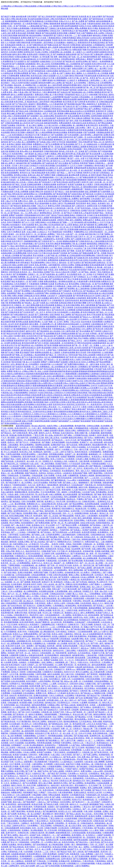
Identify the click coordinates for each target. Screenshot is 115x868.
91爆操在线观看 (20, 130)
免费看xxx (27, 594)
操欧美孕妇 (36, 639)
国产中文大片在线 (39, 38)
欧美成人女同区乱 (55, 473)
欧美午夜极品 (97, 180)
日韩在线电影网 (93, 622)
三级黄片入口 (80, 52)
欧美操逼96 (54, 608)
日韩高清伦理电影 (70, 466)
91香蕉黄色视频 (31, 24)
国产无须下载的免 (15, 513)
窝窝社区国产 (13, 447)
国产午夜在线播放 (68, 298)
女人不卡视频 (92, 277)
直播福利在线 (64, 260)
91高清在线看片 (44, 97)
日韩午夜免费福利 (50, 854)
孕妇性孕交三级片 (37, 615)
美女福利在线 (92, 50)
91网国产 (43, 792)
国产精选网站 (70, 289)
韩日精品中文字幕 (32, 135)
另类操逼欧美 (15, 38)
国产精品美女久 (35, 92)
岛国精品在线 (92, 144)
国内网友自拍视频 (27, 674)
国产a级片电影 (45, 634)
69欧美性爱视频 (106, 537)
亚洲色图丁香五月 (24, 774)
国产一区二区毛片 (76, 468)
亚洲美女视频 (26, 38)
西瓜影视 (27, 584)
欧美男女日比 (77, 291)
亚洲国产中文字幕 (96, 700)
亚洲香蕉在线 (16, 343)
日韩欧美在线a (74, 528)
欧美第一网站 (12, 92)
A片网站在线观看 (32, 679)
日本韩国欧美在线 (77, 795)
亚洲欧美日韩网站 (44, 606)
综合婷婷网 (76, 549)
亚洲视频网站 (27, 267)
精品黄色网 (106, 759)
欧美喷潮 (35, 497)
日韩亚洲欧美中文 (21, 615)
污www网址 (71, 480)
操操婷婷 (65, 795)
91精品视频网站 (22, 528)
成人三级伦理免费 (55, 85)
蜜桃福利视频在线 (19, 431)
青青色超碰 (66, 490)
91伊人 (51, 691)
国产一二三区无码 (92, 478)
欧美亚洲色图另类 (75, 837)
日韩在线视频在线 (11, 558)
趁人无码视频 (103, 73)
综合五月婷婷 (108, 113)
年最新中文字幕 (98, 653)
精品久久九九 (98, 603)
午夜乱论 (27, 769)
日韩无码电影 (101, 667)
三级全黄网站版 (93, 658)
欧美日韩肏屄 (20, 331)
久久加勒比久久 (56, 757)
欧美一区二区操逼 (77, 151)
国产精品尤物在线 (17, 847)
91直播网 (84, 703)
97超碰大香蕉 (29, 487)
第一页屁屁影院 (90, 837)
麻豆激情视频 (82, 454)
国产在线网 (97, 807)
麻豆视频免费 (40, 750)
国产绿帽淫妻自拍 (36, 45)
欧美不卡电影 (26, 525)
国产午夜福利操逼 (78, 554)
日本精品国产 (81, 622)
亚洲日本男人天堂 (91, 468)
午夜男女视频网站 (49, 317)
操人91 (16, 478)
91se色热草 (84, 804)
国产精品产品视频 (67, 698)
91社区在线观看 (27, 750)
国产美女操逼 (49, 189)
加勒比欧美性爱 (65, 47)
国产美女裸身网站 (51, 648)
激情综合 (23, 478)
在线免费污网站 (78, 639)
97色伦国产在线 (100, 369)
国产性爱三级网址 (91, 755)
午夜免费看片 (68, 232)
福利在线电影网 (24, 804)
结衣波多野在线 (18, 31)
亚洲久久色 (66, 679)
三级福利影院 (99, 818)
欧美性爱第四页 (59, 121)
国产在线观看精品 (25, 334)
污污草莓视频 (52, 861)
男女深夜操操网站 (38, 263)
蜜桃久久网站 (74, 575)
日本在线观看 (100, 686)
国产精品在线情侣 (27, 558)
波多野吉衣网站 (82, 61)
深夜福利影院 (6, 350)
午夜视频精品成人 (59, 329)
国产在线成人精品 (44, 142)
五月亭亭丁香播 (15, 99)
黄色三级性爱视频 (88, 305)
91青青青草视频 (94, 281)
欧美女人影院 (60, 603)
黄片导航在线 (42, 818)
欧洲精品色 (38, 452)
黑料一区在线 (6, 97)
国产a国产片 (51, 542)
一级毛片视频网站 (90, 341)
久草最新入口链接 (44, 227)
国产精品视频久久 (18, 227)
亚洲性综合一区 (103, 263)
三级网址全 (77, 556)
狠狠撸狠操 (75, 790)
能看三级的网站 (46, 738)
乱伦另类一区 (42, 457)
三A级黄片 (22, 530)
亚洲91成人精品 (34, 175)
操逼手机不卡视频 (73, 764)
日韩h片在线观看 (49, 76)
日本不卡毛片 (18, 237)
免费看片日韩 (95, 338)
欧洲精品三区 (60, 305)
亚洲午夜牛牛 (11, 833)
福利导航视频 (23, 660)
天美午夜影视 (107, 679)
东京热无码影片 (56, 821)
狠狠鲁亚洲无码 (101, 92)
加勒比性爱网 (77, 69)
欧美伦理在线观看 (47, 305)
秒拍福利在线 (105, 258)
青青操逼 (56, 433)
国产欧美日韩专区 (102, 752)
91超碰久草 (73, 461)
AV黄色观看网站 (19, 279)
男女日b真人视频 (41, 128)
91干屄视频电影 (10, 632)
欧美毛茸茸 (35, 823)
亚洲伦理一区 (50, 837)
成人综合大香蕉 (75, 826)
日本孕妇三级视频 (99, 691)
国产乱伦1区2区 (107, 842)
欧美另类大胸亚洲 (53, 244)
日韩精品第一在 (89, 544)
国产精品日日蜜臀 (70, 525)
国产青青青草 (93, 674)
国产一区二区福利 (90, 809)
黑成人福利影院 (50, 199)
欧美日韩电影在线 (100, 733)
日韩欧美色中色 (7, 305)
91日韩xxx (19, 762)
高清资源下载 (9, 362)
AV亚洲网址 (69, 695)
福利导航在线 (74, 350)
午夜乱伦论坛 (83, 662)
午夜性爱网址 (66, 743)
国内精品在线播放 (60, 132)
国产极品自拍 (102, 87)
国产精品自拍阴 (55, 513)
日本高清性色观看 (96, 90)
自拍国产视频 (7, 802)
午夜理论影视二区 (8, 561)
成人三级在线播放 (31, 208)
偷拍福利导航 (22, 163)
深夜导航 (40, 501)
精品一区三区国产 (105, 260)
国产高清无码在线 (87, 156)
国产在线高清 (18, 367)
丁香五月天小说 (7, 788)
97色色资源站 (88, 828)
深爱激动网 (6, 854)
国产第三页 (48, 778)
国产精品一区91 (98, 757)
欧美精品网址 (71, 606)
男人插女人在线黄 (42, 371)
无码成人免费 (19, 348)
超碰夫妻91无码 (108, 24)
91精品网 (79, 667)
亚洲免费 (29, 861)
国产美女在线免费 (93, 154)
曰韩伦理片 (33, 755)
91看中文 (105, 632)
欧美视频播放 (7, 480)
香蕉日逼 (78, 634)
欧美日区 (84, 774)
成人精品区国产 (87, 170)
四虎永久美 (107, 497)
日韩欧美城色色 (87, 823)
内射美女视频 (72, 40)
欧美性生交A (24, 624)
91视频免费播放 (30, 736)
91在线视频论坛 (95, 218)
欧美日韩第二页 (20, 102)
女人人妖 (8, 807)
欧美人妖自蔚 (29, 315)
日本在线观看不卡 (62, 166)
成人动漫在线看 (7, 102)
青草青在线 (10, 528)
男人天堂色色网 (51, 830)
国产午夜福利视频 (105, 151)
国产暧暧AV (22, 790)
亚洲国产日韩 (64, 854)
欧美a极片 (94, 513)
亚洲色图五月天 (104, 104)
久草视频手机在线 (81, 435)
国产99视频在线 (44, 109)
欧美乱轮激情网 (76, 87)
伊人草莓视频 (30, 440)
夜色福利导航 (80, 426)
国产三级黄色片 (49, 156)
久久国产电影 (49, 255)
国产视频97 (47, 442)
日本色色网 (69, 658)
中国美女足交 (107, 109)
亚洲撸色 (26, 830)
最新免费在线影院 (23, 426)
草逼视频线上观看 (95, 636)
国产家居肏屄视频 (60, 194)
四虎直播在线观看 (55, 466)
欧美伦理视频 (29, 307)
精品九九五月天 (82, 95)
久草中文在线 (23, 166)
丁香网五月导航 (96, 648)
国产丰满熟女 (86, 707)
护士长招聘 (51, 525)
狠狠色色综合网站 (81, 830)
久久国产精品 (75, 745)
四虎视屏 (102, 520)
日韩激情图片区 (58, 300)
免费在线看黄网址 (31, 634)
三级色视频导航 (54, 265)
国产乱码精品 (73, 253)
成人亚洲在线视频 (50, 196)
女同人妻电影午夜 (18, 364)
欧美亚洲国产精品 (8, 281)
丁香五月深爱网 (43, 106)
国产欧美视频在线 (36, 21)
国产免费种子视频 (48, 175)
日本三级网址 (88, 69)
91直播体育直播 (72, 130)
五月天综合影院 (93, 447)
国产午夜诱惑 (96, 331)
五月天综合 (33, 610)
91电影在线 (79, 537)
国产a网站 (68, 435)
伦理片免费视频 (36, 447)
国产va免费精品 (95, 109)
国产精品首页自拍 (25, 490)
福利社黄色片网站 (19, 54)
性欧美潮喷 (77, 544)
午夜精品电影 (52, 561)
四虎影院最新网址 (50, 428)
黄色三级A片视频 (99, 270)
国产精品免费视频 (103, 362)
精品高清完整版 (95, 307)
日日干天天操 (105, 222)
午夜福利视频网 (73, 788)
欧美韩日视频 (62, 33)
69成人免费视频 (55, 494)
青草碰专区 (56, 509)
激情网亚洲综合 (46, 213)
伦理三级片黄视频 (56, 113)
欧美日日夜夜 (7, 750)
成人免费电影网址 (31, 591)
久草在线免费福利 (50, 641)
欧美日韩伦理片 (92, 125)
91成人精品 (56, 755)
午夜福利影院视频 (37, 28)
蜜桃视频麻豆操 (35, 149)
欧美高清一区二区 (31, 319)
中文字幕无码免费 (70, 589)
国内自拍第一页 (51, 511)
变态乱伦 (49, 759)
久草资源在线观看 (23, 575)
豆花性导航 (75, 511)
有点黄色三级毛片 (57, 203)
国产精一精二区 (89, 87)
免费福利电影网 (80, 168)
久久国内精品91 (67, 762)
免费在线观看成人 (51, 281)
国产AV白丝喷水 (14, 691)
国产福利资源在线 (96, 19)
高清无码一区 (106, 852)
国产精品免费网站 (77, 504)
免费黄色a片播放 (45, 237)
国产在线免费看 (49, 748)
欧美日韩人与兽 (26, 452)
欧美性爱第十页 (92, 102)
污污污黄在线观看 (88, 511)
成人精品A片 (29, 601)
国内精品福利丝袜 (103, 475)
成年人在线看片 (51, 267)
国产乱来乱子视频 (12, 352)
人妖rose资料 (98, 771)
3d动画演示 (67, 473)
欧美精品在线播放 (14, 267)
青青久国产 (57, 589)
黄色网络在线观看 (66, 281)
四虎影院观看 (79, 598)
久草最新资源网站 (55, 766)
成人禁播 (99, 563)
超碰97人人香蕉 (50, 73)
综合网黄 (5, 724)
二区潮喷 (105, 528)
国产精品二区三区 (97, 142)
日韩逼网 (75, 710)
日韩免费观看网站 (45, 194)
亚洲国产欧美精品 (87, 769)
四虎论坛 (11, 442)
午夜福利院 (6, 688)
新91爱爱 (11, 438)
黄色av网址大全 (26, 151)
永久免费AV (85, 572)
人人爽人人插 (106, 80)
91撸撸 (4, 842)
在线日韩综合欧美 (84, 357)
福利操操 (57, 568)
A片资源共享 (34, 544)
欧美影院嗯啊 (23, 21)
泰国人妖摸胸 (18, 265)
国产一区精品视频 (82, 731)
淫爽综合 (69, 584)
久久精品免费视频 (45, 132)
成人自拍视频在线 (58, 367)
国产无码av (89, 438)
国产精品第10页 (69, 61)
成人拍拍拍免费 (97, 442)
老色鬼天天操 (16, 147)
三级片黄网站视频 (32, 305)
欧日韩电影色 (40, 187)
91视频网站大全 (39, 643)
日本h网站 (68, 726)
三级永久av (42, 802)
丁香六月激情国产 (14, 199)
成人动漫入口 (107, 303)
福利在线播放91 (29, 636)
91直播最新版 (108, 466)
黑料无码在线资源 (84, 343)
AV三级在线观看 (99, 237)
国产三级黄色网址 (42, 315)
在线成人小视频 (9, 317)
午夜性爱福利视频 (21, 161)
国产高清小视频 (36, 528)
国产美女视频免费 (31, 237)
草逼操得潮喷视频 (19, 468)
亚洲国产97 (84, 442)
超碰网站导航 (31, 85)
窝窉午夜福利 (96, 175)
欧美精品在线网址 (67, 28)
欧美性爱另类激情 (89, 532)
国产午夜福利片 (65, 291)
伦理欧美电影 (75, 45)
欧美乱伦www (94, 719)
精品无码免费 (38, 199)
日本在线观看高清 (52, 615)
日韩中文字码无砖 (58, 142)
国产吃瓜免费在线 (51, 291)
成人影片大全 (27, 147)
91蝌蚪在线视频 (70, 113)
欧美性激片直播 (35, 613)
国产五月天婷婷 (78, 748)
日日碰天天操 (92, 215)
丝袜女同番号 (97, 17)
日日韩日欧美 (64, 828)
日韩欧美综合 (75, 210)
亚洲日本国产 (19, 729)
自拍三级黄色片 (89, 826)
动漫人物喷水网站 (99, 549)
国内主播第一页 (35, 324)
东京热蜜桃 (105, 426)
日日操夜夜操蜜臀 (85, 632)
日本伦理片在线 (50, 617)
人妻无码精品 (48, 43)
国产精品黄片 (68, 83)
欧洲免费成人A (93, 222)
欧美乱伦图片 (108, 457)
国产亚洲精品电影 (8, 149)
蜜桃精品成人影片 (96, 487)
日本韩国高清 (55, 471)
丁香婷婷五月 (94, 31)
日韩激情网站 (54, 52)
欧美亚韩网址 (85, 116)
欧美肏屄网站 (18, 154)
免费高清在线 (62, 324)
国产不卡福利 (106, 431)
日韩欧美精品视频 (34, 672)
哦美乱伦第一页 (57, 707)
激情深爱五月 (65, 485)
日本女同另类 (22, 610)
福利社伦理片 (31, 331)
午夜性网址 (77, 601)
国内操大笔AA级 (8, 50)
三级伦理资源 (44, 102)
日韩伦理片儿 (7, 636)
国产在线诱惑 (53, 137)
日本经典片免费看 (16, 52)
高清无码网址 (53, 667)
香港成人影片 (25, 66)
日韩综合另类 (55, 69)
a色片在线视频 (39, 267)
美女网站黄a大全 (61, 284)
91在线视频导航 (78, 679)
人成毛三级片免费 (8, 33)
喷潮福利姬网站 (10, 617)
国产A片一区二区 (49, 210)
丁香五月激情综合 (103, 272)
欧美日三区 (48, 563)
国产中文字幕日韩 (29, 357)
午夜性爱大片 (62, 624)
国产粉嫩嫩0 (61, 837)
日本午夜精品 (61, 632)
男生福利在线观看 (44, 40)
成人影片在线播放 (42, 298)
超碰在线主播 (84, 229)
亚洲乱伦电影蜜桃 (25, 572)
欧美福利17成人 (104, 203)
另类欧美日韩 (23, 833)
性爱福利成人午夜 (15, 852)
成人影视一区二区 (36, 118)
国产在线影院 (86, 64)
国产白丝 (79, 698)
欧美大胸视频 (41, 296)
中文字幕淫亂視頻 (24, 721)
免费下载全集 (41, 691)
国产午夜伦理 (57, 90)
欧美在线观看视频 (36, 556)
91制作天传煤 (72, 610)
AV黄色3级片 (15, 726)
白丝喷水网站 (25, 535)
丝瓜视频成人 (29, 355)
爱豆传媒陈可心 (81, 785)
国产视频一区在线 (74, 251)
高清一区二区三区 (38, 537)
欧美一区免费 (109, 201)
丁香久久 (73, 662)
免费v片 (50, 603)
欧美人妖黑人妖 (71, 348)
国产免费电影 (90, 21)
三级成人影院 (71, 286)
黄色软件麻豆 (100, 166)
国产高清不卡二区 (19, 369)
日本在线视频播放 (8, 641)
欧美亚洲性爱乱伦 (34, 854)
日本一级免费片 (28, 646)
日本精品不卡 (35, 166)
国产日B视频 (86, 790)
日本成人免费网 (30, 752)
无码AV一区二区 (98, 750)
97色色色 (75, 703)
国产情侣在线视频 (81, 201)
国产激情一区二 (58, 237)
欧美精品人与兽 (61, 461)
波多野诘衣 (72, 653)
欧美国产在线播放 (44, 752)
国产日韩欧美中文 (100, 210)
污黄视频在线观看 (103, 132)
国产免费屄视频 (71, 364)
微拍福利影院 (38, 151)
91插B (82, 596)
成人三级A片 (97, 587)
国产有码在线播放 (47, 665)
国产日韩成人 (25, 520)
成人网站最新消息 (48, 632)
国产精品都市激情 (29, 106)
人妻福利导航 (97, 135)
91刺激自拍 (24, 464)
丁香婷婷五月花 (93, 83)
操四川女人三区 (59, 161)
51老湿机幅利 (93, 516)
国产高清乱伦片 (30, 606)
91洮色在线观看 (35, 289)
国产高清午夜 (71, 357)
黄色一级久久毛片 (83, 471)
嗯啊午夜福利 (48, 80)
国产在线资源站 (49, 274)
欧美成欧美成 (108, 279)
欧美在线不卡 (94, 660)
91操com (45, 639)
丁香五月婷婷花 (59, 752)
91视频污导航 (91, 684)
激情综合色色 (59, 651)
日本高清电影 (39, 703)
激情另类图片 (60, 814)
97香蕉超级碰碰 (30, 215)
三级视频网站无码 (48, 624)
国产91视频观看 (18, 64)
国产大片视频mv (82, 106)
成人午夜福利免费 (80, 281)
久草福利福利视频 (88, 863)
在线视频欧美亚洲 (53, 334)
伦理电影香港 (46, 329)
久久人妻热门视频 (97, 830)
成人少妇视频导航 (73, 64)
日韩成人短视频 (60, 546)
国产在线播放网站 (35, 163)
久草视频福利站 (99, 45)
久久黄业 (7, 826)
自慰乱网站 (69, 736)
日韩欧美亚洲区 (83, 535)
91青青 (71, 636)
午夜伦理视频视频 (80, 608)
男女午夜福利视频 (42, 203)
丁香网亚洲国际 (14, 565)
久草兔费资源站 (75, 492)
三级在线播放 (13, 445)
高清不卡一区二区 (33, 234)
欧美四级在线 (6, 59)
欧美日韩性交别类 (99, 64)
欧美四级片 (35, 624)
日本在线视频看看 (57, 338)
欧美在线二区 (74, 823)
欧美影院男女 (51, 745)
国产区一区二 (23, 759)
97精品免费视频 (56, 102)
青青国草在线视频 (75, 132)
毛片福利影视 (109, 99)
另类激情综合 (22, 156)
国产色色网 (86, 549)
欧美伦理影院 (9, 57)
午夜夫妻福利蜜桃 (65, 792)
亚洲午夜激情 (9, 234)
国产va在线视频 (88, 196)
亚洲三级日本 (102, 837)
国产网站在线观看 (67, 516)
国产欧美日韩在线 (61, 182)
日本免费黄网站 (106, 83)
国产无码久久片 (24, 326)
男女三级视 (21, 546)
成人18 (85, 634)
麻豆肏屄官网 (67, 154)
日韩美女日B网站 (67, 265)
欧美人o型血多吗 (85, 213)
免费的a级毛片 (88, 220)
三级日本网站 (80, 128)
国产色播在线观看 (92, 852)
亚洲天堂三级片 (88, 182)
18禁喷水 (19, 440)
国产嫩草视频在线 (59, 480)
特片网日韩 (14, 520)
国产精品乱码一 (58, 440)
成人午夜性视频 (52, 303)
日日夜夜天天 (99, 194)
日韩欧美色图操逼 (69, 38)
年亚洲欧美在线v (69, 759)
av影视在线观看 (46, 341)
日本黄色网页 (11, 530)
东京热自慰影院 (54, 225)
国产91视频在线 (101, 196)
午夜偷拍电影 (24, 842)
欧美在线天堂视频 (60, 847)
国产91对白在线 (37, 123)
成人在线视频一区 (67, 52)
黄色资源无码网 (28, 343)
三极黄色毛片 (32, 468)
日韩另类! (22, 629)
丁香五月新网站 (46, 826)
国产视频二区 (18, 355)
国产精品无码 (23, 177)
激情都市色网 (58, 26)
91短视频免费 (17, 648)
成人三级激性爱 (19, 509)
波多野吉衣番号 (75, 182)
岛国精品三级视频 (79, 147)
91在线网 (64, 438)
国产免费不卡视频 (36, 281)
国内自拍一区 (64, 263)
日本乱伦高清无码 (27, 494)
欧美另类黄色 (42, 260)
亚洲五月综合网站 (90, 260)
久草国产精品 (51, 350)
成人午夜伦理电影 (57, 95)
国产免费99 (102, 539)
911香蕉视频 (16, 449)
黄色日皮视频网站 (27, 445)
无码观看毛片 (7, 707)
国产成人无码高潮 (45, 17)
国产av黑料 (44, 608)
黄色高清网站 (74, 284)
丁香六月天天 (40, 350)
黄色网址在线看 (22, 322)
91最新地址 (69, 634)
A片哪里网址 (29, 719)
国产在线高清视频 (60, 17)
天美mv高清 (52, 792)
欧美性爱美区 (11, 804)
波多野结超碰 (6, 54)
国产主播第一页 (80, 137)
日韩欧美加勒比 (15, 357)
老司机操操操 (36, 43)
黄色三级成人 (92, 203)
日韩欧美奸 (99, 764)
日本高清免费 (56, 719)
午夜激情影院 (34, 284)
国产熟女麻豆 (100, 828)
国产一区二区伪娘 (77, 234)
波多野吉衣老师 (45, 717)
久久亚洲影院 (85, 324)
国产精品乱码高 (7, 289)
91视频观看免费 (76, 189)
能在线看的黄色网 (100, 445)
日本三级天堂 (21, 220)
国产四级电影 (44, 707)
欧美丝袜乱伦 (31, 348)
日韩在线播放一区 (86, 97)
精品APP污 (24, 835)
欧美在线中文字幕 (43, 733)
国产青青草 (33, 608)
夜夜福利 (30, 580)
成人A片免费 (6, 598)
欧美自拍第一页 (47, 546)
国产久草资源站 (91, 151)
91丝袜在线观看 (103, 783)
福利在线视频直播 (103, 21)
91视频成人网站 (55, 154)
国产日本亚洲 (25, 312)
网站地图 (4, 9)
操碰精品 (12, 840)
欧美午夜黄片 (31, 847)
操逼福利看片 (29, 95)
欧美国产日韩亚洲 (67, 667)
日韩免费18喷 (107, 695)
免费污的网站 (86, 771)
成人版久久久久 (67, 686)
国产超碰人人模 (15, 47)
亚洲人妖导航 (7, 608)
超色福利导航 (18, 203)
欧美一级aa (65, 629)
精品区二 (55, 686)
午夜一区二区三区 (58, 227)
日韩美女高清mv (20, 87)
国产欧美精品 (96, 525)
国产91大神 (46, 686)
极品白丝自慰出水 (77, 111)
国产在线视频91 (57, 135)
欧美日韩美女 (79, 738)
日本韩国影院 (19, 800)
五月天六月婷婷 (76, 166)
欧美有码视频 (62, 187)
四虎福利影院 (79, 778)
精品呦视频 (59, 816)
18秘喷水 (81, 740)
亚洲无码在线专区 (72, 300)
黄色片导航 (73, 847)
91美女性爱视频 (64, 196)
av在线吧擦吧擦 (57, 97)
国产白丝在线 (72, 445)
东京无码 (33, 776)
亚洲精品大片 (16, 783)
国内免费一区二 (99, 317)
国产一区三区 (20, 580)
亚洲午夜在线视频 (44, 348)
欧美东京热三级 (102, 149)
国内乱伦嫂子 (66, 69)
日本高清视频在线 (98, 480)
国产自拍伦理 (108, 608)
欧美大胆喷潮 (52, 788)
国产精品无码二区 (75, 187)
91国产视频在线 (95, 466)
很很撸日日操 (14, 151)
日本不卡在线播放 (33, 712)
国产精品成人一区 (51, 360)
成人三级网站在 (18, 861)
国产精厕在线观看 (87, 177)
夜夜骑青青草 (19, 341)
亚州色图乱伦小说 (74, 501)
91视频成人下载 (35, 177)
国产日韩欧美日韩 (85, 821)
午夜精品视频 (34, 632)
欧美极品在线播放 (102, 227)
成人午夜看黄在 (37, 345)
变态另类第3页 (68, 102)
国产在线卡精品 (10, 506)
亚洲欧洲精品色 (26, 180)
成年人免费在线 (75, 591)
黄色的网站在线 (93, 629)
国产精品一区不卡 (33, 849)
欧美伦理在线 (107, 748)
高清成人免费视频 (102, 118)
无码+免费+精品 (84, 757)
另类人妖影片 (9, 336)
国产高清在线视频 (70, 180)
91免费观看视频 (40, 856)
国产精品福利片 (14, 518)
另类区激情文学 (81, 660)
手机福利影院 (52, 750)
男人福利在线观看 (72, 523)
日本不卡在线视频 (17, 743)
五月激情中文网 (48, 554)
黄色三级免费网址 (94, 781)
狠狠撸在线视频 (69, 241)
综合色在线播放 (72, 442)
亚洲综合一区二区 (27, 298)
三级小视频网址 (107, 542)
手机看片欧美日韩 (59, 40)
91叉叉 (7, 783)
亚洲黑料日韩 (95, 736)
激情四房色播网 (44, 83)
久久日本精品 (106, 478)
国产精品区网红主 (107, 31)
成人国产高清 (61, 677)
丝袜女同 (13, 695)
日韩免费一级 (18, 350)
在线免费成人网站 (39, 766)
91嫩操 (46, 431)
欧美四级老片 (16, 225)
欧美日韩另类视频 (48, 166)
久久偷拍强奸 (42, 85)
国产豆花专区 (40, 244)
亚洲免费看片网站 (31, 513)
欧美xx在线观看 (89, 355)
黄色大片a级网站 (82, 672)
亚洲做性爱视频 (97, 289)
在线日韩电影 (55, 315)
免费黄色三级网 (21, 587)
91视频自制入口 (21, 556)
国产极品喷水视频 (102, 156)
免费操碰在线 (83, 80)
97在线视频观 (88, 681)
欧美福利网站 (90, 783)
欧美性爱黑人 (104, 125)
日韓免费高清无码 (96, 99)
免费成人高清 (100, 220)
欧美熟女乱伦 (92, 123)
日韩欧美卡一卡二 (49, 835)
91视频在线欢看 (103, 506)
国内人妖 (57, 842)
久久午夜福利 (10, 43)
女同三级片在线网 (28, 866)
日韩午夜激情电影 (94, 352)
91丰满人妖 (24, 447)
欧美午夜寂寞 (103, 435)
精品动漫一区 (19, 85)
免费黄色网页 (17, 792)
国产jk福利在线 (48, 163)
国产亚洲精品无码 (94, 47)
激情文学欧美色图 (76, 76)
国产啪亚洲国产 (30, 802)
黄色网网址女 (10, 546)
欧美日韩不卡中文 (89, 239)
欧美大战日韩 (34, 587)
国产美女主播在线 (75, 118)
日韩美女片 (78, 729)
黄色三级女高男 (23, 840)
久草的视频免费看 (101, 130)
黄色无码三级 (89, 565)
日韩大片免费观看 (47, 769)
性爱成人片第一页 (66, 537)
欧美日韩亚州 (14, 665)
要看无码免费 (56, 800)
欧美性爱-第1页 (85, 17)
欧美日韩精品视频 (17, 516)
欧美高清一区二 (26, 272)
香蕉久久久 (20, 551)
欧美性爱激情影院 (85, 606)
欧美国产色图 (86, 270)
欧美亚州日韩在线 (105, 485)
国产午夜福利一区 (35, 57)
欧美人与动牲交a (58, 459)
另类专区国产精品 (75, 355)
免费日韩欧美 (44, 755)
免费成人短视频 (45, 610)
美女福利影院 (7, 471)
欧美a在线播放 (74, 116)
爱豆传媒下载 (58, 681)
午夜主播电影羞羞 (49, 92)
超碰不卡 (11, 589)
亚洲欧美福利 (83, 218)
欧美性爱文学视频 (11, 766)
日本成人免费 (61, 475)
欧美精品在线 (92, 147)
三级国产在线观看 (104, 835)
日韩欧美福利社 (69, 766)
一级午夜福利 (29, 154)
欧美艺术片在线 (66, 565)
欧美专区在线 (36, 76)
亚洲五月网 (12, 660)
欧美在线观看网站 (42, 69)
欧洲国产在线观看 (61, 362)
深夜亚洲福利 (33, 577)
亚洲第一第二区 (36, 660)
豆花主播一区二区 (102, 182)
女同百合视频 (107, 594)
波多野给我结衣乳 (21, 511)
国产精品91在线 (22, 111)
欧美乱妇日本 (89, 296)
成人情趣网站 (73, 546)
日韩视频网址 (22, 698)
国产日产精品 (18, 104)
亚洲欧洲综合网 (87, 575)
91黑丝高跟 (94, 428)
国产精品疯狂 (82, 766)
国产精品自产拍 (94, 695)
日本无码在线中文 (19, 539)
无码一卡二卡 (68, 513)
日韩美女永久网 (65, 781)
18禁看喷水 (108, 788)
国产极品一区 (51, 355)
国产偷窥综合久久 (105, 57)
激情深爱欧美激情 (90, 187)
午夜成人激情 (13, 494)
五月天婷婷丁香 (66, 608)
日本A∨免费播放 (16, 591)
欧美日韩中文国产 (44, 215)
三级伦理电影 (43, 454)
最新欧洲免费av (35, 322)
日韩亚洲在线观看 (96, 766)
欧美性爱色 (38, 516)
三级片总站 (76, 539)
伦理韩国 (56, 743)
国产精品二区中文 (75, 341)
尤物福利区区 (19, 260)
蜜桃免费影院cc (43, 104)
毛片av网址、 (46, 544)
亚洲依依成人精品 (87, 710)
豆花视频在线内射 (27, 740)
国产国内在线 (88, 194)
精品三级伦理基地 (18, 246)
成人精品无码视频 (106, 293)
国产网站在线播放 (105, 123)
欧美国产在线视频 (75, 184)
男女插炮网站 (107, 106)
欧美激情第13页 (84, 665)
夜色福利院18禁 (81, 222)
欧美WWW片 (69, 672)
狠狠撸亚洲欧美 (21, 492)
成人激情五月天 (52, 168)
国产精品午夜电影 (96, 85)
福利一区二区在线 (51, 516)
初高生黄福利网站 (97, 776)
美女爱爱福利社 (68, 471)
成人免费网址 (74, 199)
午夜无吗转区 (40, 603)
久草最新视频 (94, 433)
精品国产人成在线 (105, 168)
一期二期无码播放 (47, 464)
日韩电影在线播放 (38, 326)
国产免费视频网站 (55, 99)
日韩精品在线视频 (68, 334)
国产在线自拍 (62, 92)
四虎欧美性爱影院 (25, 435)
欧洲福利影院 (105, 755)
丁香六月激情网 (100, 729)
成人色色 (49, 669)
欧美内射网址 (97, 279)
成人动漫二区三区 (74, 140)
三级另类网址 (86, 528)
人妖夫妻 (109, 606)
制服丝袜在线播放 (99, 471)
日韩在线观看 (74, 317)
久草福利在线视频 (68, 352)
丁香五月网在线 (88, 149)
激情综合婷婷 (31, 227)
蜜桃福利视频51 (49, 177)
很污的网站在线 (37, 837)
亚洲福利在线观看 (83, 310)
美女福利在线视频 (35, 19)
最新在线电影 (71, 54)
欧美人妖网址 (99, 33)
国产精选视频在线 (86, 494)
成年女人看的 (97, 357)
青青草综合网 (27, 270)
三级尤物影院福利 (18, 286)
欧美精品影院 (10, 45)
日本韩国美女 (87, 360)
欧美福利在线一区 (90, 800)
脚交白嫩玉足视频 (14, 113)
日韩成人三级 (70, 582)
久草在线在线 (10, 239)
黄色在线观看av (81, 719)
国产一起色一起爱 (77, 158)
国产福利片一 (94, 61)
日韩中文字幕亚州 (10, 177)
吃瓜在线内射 (75, 270)
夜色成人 (38, 811)
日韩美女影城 (93, 293)
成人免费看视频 (18, 473)
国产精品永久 (7, 433)
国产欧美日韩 (98, 329)
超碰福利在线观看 (49, 220)
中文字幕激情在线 (55, 232)
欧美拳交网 (40, 580)
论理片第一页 (105, 859)
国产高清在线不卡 (46, 182)
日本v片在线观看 (102, 598)
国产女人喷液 (67, 225)
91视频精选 (10, 440)
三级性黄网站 (37, 764)
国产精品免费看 (82, 31)
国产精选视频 (69, 104)
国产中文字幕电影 (75, 173)
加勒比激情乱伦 (14, 537)
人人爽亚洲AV (100, 740)
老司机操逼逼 (78, 688)
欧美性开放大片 (63, 210)
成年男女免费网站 (16, 307)
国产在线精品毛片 (51, 710)
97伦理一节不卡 (100, 677)
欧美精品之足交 (39, 525)
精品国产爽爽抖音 (72, 596)
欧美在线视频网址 (12, 173)
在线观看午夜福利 (57, 431)
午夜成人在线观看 (103, 863)
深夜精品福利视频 (89, 539)
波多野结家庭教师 (71, 26)
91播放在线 (75, 577)
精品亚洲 (34, 459)
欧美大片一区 (56, 733)
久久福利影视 (7, 797)
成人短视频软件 (28, 293)
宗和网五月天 (48, 461)
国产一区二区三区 (87, 563)
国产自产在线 (44, 800)
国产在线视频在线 (56, 279)
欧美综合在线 (50, 809)
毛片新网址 (92, 509)
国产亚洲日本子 (79, 802)
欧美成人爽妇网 (48, 823)
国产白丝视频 (54, 128)
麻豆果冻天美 (51, 580)
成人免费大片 (10, 163)
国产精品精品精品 (75, 92)
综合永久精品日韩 (62, 272)
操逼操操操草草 (52, 326)
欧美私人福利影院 (35, 196)
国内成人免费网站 (48, 234)
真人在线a (49, 435)
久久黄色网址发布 (105, 144)
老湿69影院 (109, 771)
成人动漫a (44, 679)
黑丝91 (7, 457)
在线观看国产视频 (35, 156)
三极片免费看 (29, 480)
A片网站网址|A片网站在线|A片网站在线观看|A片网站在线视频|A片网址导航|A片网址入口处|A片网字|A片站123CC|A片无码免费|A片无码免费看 (57, 6)
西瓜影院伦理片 (61, 116)
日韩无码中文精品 (77, 684)
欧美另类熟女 (55, 59)
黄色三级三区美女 (44, 64)
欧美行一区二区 (7, 310)
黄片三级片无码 (68, 674)
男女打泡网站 (15, 523)
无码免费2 (26, 537)
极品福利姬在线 (30, 59)
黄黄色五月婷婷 (54, 206)
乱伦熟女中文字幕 (47, 78)
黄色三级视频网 (71, 497)
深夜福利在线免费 (36, 655)
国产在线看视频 (63, 807)
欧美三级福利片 (30, 104)
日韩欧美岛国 (99, 821)
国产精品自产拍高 (65, 852)
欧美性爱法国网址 (29, 454)
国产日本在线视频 (71, 135)
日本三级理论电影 (68, 331)
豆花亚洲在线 (64, 750)
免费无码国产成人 (92, 542)
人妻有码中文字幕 (19, 97)
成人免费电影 (41, 565)
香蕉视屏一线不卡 (54, 449)
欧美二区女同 (9, 324)
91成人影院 (106, 459)
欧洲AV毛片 (32, 530)
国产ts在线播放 (28, 113)
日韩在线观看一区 (48, 653)
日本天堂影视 (92, 248)
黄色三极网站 (77, 73)
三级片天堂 (99, 854)
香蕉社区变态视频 (18, 132)
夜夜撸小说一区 (22, 45)
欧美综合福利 (21, 33)
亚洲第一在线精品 (19, 662)
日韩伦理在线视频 (60, 575)
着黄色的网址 (92, 298)
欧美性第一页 (77, 627)
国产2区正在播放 (62, 163)
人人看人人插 (109, 348)
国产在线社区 (11, 667)
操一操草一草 (92, 554)
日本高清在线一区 (34, 781)
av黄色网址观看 (104, 277)
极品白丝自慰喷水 (79, 326)
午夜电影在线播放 (99, 464)
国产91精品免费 (28, 691)
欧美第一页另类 (11, 166)
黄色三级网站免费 (95, 788)
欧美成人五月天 (61, 369)
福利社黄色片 (55, 298)
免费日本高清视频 (21, 471)
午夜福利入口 (91, 797)
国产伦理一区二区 (23, 653)
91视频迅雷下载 (31, 132)
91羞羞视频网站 (43, 31)
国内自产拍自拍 (57, 215)
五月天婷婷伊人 (84, 319)
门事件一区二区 (92, 128)
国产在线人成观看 (85, 568)
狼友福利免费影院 (90, 57)
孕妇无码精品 (38, 272)
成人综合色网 (71, 319)
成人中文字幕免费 (73, 227)
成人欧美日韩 (56, 622)
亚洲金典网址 (95, 840)
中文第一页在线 (46, 130)
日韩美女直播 (34, 499)
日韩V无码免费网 (29, 501)
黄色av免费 (33, 433)
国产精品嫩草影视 (50, 811)
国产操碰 (98, 494)
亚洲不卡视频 (65, 447)
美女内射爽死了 (105, 554)
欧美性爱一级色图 (55, 646)
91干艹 (59, 525)
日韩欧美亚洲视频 (12, 123)
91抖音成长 (69, 717)
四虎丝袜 (96, 528)
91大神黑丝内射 (7, 73)
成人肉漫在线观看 (70, 494)
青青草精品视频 (63, 111)
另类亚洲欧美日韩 (66, 520)
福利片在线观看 (54, 674)
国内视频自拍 (9, 331)
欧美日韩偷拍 (26, 828)
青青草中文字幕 (89, 173)
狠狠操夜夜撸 (55, 24)
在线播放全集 (55, 293)
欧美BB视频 (89, 561)
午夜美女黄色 (27, 807)
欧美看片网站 (11, 651)
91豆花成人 (60, 769)
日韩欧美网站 (44, 620)
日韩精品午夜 (81, 215)
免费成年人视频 (19, 620)
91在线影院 (45, 658)
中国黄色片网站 (10, 490)
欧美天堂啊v (20, 771)
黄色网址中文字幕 (44, 229)
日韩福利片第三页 (45, 54)
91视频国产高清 (74, 33)
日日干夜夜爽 (15, 764)
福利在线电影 (87, 45)
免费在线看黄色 (65, 123)
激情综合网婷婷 (100, 714)
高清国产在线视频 (90, 530)
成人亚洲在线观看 (74, 255)
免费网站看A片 (48, 149)
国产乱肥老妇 (74, 163)
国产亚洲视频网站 (20, 274)
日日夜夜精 (70, 459)
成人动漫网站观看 (90, 558)
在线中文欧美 (29, 265)
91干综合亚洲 (75, 464)
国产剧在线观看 (98, 589)
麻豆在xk (85, 648)
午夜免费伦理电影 (8, 109)
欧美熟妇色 (59, 582)
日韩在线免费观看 (39, 575)
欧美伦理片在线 (76, 260)
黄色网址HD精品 (21, 175)
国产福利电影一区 (18, 24)
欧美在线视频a (29, 338)
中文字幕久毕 (63, 551)
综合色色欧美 (86, 322)
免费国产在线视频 (51, 660)
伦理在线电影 (9, 140)
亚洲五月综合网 (59, 863)
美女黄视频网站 (85, 121)
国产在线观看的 (33, 61)
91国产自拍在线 (38, 520)
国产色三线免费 (108, 47)
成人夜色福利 (73, 677)
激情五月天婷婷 (23, 658)
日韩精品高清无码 (57, 594)
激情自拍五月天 (31, 286)
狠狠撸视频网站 (11, 21)
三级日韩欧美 (31, 31)
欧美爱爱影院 (90, 111)
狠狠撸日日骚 (100, 693)
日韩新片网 (45, 497)
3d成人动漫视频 (100, 161)
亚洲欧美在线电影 (41, 695)
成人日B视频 (62, 643)
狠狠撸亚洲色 (23, 118)
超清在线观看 (94, 615)
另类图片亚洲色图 (105, 655)
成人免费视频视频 (99, 601)
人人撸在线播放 (104, 509)
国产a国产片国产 (8, 300)
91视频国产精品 (8, 459)
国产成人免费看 (78, 21)
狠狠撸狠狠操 (22, 329)
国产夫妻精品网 (97, 54)
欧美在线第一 (18, 128)
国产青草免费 (78, 296)
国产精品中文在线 (53, 490)
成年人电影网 (53, 47)
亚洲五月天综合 (85, 26)
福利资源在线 (88, 667)
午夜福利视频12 (28, 244)
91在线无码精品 (57, 497)
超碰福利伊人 (20, 40)
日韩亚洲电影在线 (98, 535)
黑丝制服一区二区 (31, 367)
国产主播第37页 (60, 336)
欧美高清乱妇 (6, 208)
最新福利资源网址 (51, 123)
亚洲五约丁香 (47, 582)
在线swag (46, 781)
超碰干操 (62, 788)
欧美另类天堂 (35, 336)
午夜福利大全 (105, 158)
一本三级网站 (66, 615)
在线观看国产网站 (14, 293)
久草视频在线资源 (98, 847)
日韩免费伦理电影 (72, 587)
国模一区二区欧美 (36, 201)
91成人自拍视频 (7, 130)
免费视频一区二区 (25, 277)
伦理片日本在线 (22, 149)
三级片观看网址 (36, 50)
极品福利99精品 (9, 182)
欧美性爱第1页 (19, 554)
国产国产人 (78, 755)
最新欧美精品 (70, 215)
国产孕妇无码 (64, 45)
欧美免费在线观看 (40, 180)
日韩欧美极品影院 (106, 102)
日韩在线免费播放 (27, 137)
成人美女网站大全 (65, 50)
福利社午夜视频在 (36, 714)
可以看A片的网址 (42, 52)
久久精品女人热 (13, 248)
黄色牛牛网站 (93, 28)
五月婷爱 (45, 594)
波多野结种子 (62, 184)
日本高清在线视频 (81, 307)
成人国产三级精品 (64, 73)
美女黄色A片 (27, 724)
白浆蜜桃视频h (24, 28)
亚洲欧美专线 (31, 466)
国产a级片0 (9, 818)
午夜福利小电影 (100, 717)
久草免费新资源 (7, 61)
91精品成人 (58, 738)
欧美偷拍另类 (51, 549)
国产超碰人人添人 (70, 483)
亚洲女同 (26, 459)
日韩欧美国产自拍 (49, 551)
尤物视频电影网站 (31, 241)
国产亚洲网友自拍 (66, 201)
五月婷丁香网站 (63, 322)
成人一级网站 (84, 847)
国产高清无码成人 (84, 208)
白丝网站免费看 (99, 140)
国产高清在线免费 (62, 189)
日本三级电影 (97, 113)
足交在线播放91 (60, 43)
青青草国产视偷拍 (87, 163)
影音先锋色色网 (29, 457)
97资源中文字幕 (9, 329)
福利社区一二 (31, 260)
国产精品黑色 (56, 539)
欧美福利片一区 (22, 281)
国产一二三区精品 (19, 532)
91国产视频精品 (87, 33)
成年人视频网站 (76, 220)
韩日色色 (55, 781)
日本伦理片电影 (56, 731)
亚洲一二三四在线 (21, 289)
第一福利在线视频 (75, 558)
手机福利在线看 (90, 76)
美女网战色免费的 (27, 821)
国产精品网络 (26, 700)
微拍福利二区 (18, 59)
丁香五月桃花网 (84, 142)
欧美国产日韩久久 (103, 613)
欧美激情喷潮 (16, 258)
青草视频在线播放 (56, 454)
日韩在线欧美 (13, 703)
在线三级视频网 (91, 192)
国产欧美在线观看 (77, 246)
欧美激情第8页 (97, 461)
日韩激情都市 (81, 674)
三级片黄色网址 (85, 135)
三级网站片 (25, 823)
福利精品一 (55, 530)
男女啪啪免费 (70, 203)
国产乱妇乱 (83, 700)
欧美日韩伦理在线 (27, 187)
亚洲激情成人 (76, 861)
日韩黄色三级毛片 (73, 771)
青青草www (71, 669)
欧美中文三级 (6, 369)
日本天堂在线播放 (41, 483)
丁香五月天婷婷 (17, 83)
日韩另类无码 (109, 319)
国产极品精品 (101, 305)
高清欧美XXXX (104, 490)
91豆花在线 (105, 622)
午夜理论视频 (41, 674)
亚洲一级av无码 (101, 591)
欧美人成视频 (44, 218)
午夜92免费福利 (13, 187)
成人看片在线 (73, 369)
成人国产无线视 (39, 303)
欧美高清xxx (97, 457)
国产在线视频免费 (23, 589)
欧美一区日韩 (38, 828)
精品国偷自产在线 (31, 251)
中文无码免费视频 (48, 492)
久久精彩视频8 (107, 352)
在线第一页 (97, 497)
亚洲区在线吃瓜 (80, 792)
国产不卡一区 (80, 144)
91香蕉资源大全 (68, 797)
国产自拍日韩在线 (15, 606)
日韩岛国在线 (66, 206)
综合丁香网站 (44, 24)
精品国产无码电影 (60, 253)
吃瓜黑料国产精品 (81, 109)
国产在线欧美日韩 (81, 258)
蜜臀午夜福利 (37, 617)
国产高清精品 (100, 177)
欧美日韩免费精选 (81, 584)
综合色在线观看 (45, 629)
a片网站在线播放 (106, 698)
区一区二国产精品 (36, 511)
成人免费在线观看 (106, 128)
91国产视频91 (95, 584)
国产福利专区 (73, 17)
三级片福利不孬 (22, 438)
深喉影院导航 (103, 244)
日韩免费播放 (95, 594)
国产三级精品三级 (52, 28)
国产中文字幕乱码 (52, 698)
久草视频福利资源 (81, 428)
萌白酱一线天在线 (104, 267)
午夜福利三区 (58, 613)
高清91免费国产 (31, 310)
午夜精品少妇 (75, 580)
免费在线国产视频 (79, 50)
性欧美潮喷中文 (68, 509)
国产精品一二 (62, 173)
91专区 (74, 518)
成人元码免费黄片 (32, 364)
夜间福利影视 (54, 457)
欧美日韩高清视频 (10, 35)
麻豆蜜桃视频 (38, 189)
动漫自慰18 (36, 594)
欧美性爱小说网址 (63, 239)
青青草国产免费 (56, 483)
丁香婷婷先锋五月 (68, 31)
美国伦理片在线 (71, 237)
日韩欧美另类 (79, 641)
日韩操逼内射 (35, 442)
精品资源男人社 (63, 170)
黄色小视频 (47, 589)
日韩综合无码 (55, 31)
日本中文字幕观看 (94, 303)
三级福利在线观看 (65, 296)
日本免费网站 (33, 826)
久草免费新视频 (61, 591)
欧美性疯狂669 (52, 520)
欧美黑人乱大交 (65, 811)
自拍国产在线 (35, 835)
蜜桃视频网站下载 (68, 244)
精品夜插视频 (40, 355)
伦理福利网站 (97, 121)
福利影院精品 (92, 244)
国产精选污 (74, 691)
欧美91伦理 (38, 648)
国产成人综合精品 (38, 542)
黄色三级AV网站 (41, 225)
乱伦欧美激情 (17, 584)
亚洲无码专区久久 (97, 229)
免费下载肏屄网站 (96, 473)
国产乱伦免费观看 (53, 144)
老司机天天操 (51, 312)
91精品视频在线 (37, 291)
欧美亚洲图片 (76, 196)
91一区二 (89, 740)
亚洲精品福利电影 (86, 369)
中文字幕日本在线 (45, 253)
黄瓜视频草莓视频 (11, 622)
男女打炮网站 (83, 338)
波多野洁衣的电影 (64, 748)
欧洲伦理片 (59, 435)
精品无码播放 (62, 199)
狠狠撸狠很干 (84, 483)
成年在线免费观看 (99, 665)
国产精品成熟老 (26, 255)
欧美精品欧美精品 (74, 329)
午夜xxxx (69, 712)
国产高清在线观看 (46, 140)
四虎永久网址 (71, 431)
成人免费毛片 (61, 274)
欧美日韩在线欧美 (31, 218)
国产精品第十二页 (102, 712)
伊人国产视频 (55, 307)
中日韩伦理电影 (34, 329)
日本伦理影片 (100, 561)
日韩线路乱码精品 (17, 733)
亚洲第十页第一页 (8, 26)
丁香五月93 (87, 807)
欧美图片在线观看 (31, 83)
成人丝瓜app (68, 738)
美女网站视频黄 (37, 830)
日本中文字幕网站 (22, 788)
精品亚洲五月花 (18, 78)
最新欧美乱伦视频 (29, 206)
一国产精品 (51, 774)
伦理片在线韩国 (28, 225)
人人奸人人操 (105, 345)
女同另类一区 (58, 213)
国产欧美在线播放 (67, 144)
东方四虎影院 (72, 274)
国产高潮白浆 (71, 367)
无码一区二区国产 (51, 447)
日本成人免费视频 (21, 192)
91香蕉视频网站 (61, 78)
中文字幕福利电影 (23, 317)
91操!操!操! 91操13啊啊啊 (95, 762)
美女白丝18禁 (78, 714)
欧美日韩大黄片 (68, 785)
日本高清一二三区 (41, 852)
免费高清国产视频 (41, 572)
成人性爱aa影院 (79, 154)
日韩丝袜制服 (49, 677)
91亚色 (24, 665)
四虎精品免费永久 (84, 457)
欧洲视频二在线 (100, 170)
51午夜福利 (62, 693)
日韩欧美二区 (19, 305)
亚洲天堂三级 (106, 719)
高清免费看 (80, 797)
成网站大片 (106, 447)
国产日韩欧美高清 (83, 241)
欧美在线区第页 (85, 279)
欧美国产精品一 (99, 213)
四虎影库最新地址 (103, 523)
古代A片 (110, 686)
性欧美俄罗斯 (61, 653)
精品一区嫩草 (58, 289)
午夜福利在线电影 (94, 24)
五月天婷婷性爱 (43, 59)
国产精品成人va (87, 693)
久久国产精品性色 (79, 490)
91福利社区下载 (39, 774)
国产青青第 (98, 440)
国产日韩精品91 (80, 277)
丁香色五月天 (6, 154)
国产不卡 (47, 726)
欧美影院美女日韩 (25, 695)
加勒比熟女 (106, 646)
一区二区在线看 (15, 90)
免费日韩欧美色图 (23, 43)
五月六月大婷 (71, 440)
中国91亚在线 (48, 568)
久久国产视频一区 (49, 322)
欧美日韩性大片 (55, 688)
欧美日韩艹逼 (74, 643)
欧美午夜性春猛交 (23, 263)
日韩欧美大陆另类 (37, 833)
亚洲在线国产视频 (80, 473)
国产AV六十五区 (28, 222)
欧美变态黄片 (6, 203)
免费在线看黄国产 (88, 745)
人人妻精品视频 (33, 26)
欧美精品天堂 (68, 277)
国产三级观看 (76, 239)
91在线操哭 (55, 729)
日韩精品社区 (48, 570)
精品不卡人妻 (35, 570)
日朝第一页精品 (65, 544)
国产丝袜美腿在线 (40, 845)
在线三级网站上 (48, 662)
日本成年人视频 (82, 459)
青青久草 (29, 516)
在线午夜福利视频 (32, 78)
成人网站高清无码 (8, 658)
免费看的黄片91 (44, 785)
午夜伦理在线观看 (105, 147)
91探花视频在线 (97, 324)
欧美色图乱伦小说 (80, 615)
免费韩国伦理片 (84, 431)
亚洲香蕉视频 (36, 317)
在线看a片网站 (24, 542)
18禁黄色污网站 (63, 220)
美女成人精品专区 (39, 426)
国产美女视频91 (7, 85)
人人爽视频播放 (39, 168)
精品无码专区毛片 (33, 551)
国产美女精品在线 (8, 170)
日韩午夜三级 (47, 161)
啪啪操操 (96, 646)
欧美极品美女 (29, 158)
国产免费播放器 (56, 620)
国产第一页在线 (54, 147)
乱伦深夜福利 (15, 724)
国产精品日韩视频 (37, 759)
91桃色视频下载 (95, 95)
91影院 (18, 459)
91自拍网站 (67, 800)
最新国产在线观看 (98, 856)
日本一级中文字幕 (81, 449)
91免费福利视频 (100, 97)
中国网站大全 (91, 267)
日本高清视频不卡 (21, 284)
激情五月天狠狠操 (40, 147)
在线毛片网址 (53, 426)
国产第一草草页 (89, 78)
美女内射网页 (18, 208)
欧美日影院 (37, 641)
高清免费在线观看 (92, 504)
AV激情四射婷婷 (14, 830)
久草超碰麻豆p (59, 606)
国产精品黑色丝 (24, 345)
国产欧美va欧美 (70, 757)
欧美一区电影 (91, 639)
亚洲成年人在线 (57, 658)
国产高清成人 (46, 532)
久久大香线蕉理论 (90, 73)
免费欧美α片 (64, 270)
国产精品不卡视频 (8, 17)
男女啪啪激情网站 (96, 201)
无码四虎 (11, 653)
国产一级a (15, 525)
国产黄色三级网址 (11, 835)
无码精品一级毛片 (41, 113)
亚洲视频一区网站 (101, 811)
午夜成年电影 (81, 695)
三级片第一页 (71, 208)
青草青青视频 (72, 19)
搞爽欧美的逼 (97, 26)
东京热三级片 (105, 364)
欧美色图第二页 (78, 835)
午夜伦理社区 (95, 662)
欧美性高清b (47, 651)
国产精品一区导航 (36, 73)
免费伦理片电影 (21, 613)
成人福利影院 (64, 360)
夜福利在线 (108, 721)
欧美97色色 (22, 632)
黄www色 (32, 818)
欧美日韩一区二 (59, 610)
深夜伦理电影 (27, 144)
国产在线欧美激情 (85, 35)
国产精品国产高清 (23, 170)
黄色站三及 (104, 513)
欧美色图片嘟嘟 (80, 303)
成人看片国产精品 (102, 300)
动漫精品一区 (32, 629)
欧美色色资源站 (69, 842)
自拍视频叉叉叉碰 (37, 438)
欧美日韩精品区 (89, 312)
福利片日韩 (83, 487)
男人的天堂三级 (24, 71)
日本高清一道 (95, 449)
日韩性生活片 (40, 601)
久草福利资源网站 (53, 535)
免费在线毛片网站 (42, 95)
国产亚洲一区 (90, 499)
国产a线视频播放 (64, 835)
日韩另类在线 (14, 272)
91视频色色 (34, 471)
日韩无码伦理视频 (34, 121)
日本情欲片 (99, 575)
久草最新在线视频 (49, 184)
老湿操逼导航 (88, 551)
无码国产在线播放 (8, 125)
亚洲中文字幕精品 (84, 113)
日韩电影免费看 (21, 818)
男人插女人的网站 (105, 298)
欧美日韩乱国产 (108, 286)
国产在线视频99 (61, 149)
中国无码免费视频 (104, 745)
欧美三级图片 (83, 19)
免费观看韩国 (53, 260)
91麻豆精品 (43, 513)
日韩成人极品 (43, 279)
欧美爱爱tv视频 (26, 703)
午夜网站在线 (9, 40)
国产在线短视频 (28, 99)
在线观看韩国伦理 (96, 634)
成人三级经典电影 (83, 289)
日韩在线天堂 (32, 97)
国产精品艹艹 (91, 641)
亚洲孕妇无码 (29, 52)
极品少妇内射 (6, 104)
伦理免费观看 (76, 750)
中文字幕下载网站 (103, 234)
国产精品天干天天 (100, 790)
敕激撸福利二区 (60, 140)
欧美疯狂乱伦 (85, 620)
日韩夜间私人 (100, 163)
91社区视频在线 (53, 222)
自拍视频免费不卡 (74, 752)
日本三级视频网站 (19, 863)
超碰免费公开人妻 (49, 324)
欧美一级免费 (95, 759)
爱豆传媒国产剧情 (27, 352)
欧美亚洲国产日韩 (8, 610)
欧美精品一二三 (13, 66)
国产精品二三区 (46, 26)
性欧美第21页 (91, 485)
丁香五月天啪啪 (11, 28)
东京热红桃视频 (66, 840)
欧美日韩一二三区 (35, 790)
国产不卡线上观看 (62, 246)
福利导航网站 (85, 199)
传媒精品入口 (72, 43)
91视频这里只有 (34, 87)
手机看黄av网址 (45, 468)
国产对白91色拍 (84, 497)
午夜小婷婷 (88, 811)
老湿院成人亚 (85, 175)
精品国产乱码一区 (14, 244)
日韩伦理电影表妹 (40, 724)
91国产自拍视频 (44, 319)
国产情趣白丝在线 (51, 45)
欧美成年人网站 (49, 19)
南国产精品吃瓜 (31, 473)
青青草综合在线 (59, 130)
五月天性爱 (26, 764)
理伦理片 (110, 561)
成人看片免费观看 (15, 736)
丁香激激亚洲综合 (54, 38)
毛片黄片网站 (6, 296)
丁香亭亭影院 (13, 535)
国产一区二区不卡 (38, 312)
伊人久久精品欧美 (11, 452)
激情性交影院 (21, 109)
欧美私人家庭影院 (60, 636)
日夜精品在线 (13, 475)
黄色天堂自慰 (81, 352)
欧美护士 (26, 449)
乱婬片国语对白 (67, 433)
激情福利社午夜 (95, 40)
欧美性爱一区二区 (107, 367)
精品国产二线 (14, 189)
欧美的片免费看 (95, 816)
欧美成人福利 (63, 504)
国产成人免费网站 (76, 783)
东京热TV (10, 849)
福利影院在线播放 (42, 719)
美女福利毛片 (37, 726)
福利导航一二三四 (51, 452)
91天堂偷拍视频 (87, 161)
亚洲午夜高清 (67, 859)
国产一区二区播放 (92, 345)
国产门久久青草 (57, 229)
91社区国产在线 (89, 492)
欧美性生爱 (67, 688)
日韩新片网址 (44, 459)
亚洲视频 (101, 544)
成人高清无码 (25, 123)
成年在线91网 (99, 568)
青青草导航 (15, 700)
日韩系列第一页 (22, 125)
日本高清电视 (86, 603)
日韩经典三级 (88, 752)
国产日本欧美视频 (53, 866)
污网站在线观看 (54, 795)
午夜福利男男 (48, 35)
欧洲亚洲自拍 (92, 168)
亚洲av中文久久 (65, 21)
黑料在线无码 (18, 194)
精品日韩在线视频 (49, 478)
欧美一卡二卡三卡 (67, 660)
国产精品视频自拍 (43, 487)
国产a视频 (56, 797)
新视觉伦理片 (12, 80)
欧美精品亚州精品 (98, 43)
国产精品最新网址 (85, 440)
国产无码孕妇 (61, 774)
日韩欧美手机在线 (59, 776)
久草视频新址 (83, 367)
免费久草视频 (18, 296)
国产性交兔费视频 (102, 284)
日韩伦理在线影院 (96, 232)
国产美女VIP (12, 842)
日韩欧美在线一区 (87, 284)
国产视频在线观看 (86, 253)
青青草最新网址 (56, 218)
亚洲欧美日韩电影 (45, 251)
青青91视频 (98, 721)
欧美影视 (30, 811)
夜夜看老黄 (67, 601)
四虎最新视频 (31, 40)
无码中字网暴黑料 (14, 222)
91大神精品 (108, 792)
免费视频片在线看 (47, 284)
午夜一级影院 (62, 492)
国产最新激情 (89, 225)
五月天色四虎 (57, 61)
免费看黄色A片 (39, 144)
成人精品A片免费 (42, 154)
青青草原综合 (57, 109)
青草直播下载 (48, 57)
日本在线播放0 (29, 693)
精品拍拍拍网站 (35, 35)
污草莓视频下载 (33, 532)
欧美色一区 (78, 565)
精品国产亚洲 (98, 360)
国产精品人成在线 (69, 705)
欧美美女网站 (34, 492)
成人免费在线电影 (65, 598)
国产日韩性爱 (80, 102)
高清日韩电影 (94, 258)
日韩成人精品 (33, 182)
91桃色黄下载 (85, 691)
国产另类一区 (53, 565)
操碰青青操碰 (83, 99)
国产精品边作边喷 (10, 334)
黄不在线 (54, 577)
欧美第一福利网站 (10, 277)
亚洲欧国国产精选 (91, 698)
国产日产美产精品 (38, 840)
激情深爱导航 (23, 35)
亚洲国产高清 (86, 210)
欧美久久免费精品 (88, 362)
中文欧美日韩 (55, 518)
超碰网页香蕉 (47, 121)
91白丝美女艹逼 (80, 248)
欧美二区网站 (20, 300)
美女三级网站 (66, 315)
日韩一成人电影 (26, 189)
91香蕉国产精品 (71, 338)
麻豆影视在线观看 (87, 300)
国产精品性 (95, 431)
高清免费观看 (97, 322)
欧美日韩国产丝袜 (40, 270)
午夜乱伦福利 (68, 109)
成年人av (97, 632)
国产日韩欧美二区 (46, 816)
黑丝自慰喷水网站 (70, 218)
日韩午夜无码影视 (74, 336)
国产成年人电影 (72, 121)
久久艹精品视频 (56, 248)
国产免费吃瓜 (32, 707)
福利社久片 (42, 466)
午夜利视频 (72, 776)
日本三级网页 (87, 329)
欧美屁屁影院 (103, 215)
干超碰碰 (35, 769)
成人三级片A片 (71, 700)
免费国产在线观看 (16, 215)
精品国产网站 (81, 104)
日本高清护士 (19, 310)
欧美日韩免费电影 (51, 201)
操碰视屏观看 (85, 350)
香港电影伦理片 (105, 28)
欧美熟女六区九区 (44, 357)
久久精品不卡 (72, 80)
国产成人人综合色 (40, 277)
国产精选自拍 (16, 206)
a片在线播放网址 (61, 570)
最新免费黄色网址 (88, 336)
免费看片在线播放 (9, 845)
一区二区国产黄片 (58, 487)
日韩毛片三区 (78, 743)
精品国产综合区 (104, 189)
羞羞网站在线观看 (43, 445)
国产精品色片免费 (51, 804)
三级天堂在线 (95, 842)
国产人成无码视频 (8, 698)
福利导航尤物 (90, 234)
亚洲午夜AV (41, 485)
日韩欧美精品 (103, 187)
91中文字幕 (14, 674)
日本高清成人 (38, 360)
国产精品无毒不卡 (13, 483)
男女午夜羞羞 (38, 255)
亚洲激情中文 (33, 140)
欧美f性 (55, 544)
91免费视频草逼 (9, 156)
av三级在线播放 (36, 778)
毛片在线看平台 (20, 61)
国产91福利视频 (104, 192)
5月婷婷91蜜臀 (31, 800)
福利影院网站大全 (31, 194)
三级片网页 (16, 731)
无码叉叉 (35, 653)
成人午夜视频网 (84, 286)
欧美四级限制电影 (27, 603)
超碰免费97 (29, 762)
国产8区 (21, 712)
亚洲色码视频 (96, 116)
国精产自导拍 (43, 771)
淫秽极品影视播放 (82, 265)
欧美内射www (105, 778)
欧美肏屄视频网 (59, 442)
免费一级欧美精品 (61, 57)
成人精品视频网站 (8, 774)
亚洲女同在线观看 (75, 149)
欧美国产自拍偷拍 (20, 755)
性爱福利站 (35, 658)
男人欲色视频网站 (55, 180)
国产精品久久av (86, 317)
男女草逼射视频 (105, 558)
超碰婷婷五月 (92, 104)
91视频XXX (18, 480)
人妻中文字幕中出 (67, 452)
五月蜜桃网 (48, 764)
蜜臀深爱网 (81, 669)
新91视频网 (50, 833)
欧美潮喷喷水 (103, 532)
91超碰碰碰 (36, 589)
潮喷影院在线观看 (70, 99)
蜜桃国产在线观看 (94, 59)
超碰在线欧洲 (66, 655)
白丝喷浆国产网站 (42, 293)
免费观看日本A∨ (34, 504)
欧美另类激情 (16, 106)
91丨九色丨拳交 (35, 428)
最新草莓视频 (106, 433)
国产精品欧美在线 (8, 721)
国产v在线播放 (102, 291)
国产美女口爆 (61, 506)
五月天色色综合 (56, 106)
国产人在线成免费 (16, 319)
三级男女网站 (25, 710)
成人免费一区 (76, 681)
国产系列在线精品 (47, 369)
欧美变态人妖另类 (95, 792)
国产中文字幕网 (36, 210)
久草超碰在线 (104, 530)
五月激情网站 (25, 475)
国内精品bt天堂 (65, 71)
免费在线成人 (81, 59)
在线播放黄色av (49, 239)
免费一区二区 (67, 729)
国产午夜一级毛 (97, 643)
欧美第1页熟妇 (97, 350)
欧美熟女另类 (29, 688)
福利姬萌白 (26, 497)
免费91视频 (6, 539)
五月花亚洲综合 (84, 653)
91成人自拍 (34, 464)
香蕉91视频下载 (81, 433)
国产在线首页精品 (75, 194)
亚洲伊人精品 (101, 296)
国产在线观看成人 (58, 319)
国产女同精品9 (53, 802)
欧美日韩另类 (27, 199)
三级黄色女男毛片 (19, 826)
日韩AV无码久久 (52, 263)
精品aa (67, 681)
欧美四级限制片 (28, 523)
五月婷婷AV (91, 835)
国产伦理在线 (82, 582)
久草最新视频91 (34, 662)
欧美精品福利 (74, 324)
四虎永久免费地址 (20, 627)
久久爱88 (86, 750)
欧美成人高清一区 (92, 537)
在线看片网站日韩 (36, 192)
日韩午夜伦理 (65, 710)
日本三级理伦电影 (15, 717)
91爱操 (44, 795)
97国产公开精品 (42, 684)
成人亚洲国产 (36, 814)
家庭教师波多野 (81, 816)
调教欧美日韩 (103, 248)
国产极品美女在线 (8, 220)
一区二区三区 (11, 809)
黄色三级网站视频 (76, 570)
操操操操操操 (32, 279)
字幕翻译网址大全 (81, 232)
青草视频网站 (69, 622)
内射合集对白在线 (79, 123)
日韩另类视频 (78, 478)
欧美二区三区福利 (16, 251)
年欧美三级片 (81, 516)
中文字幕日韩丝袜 (92, 158)
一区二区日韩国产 (93, 802)
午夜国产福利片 (72, 769)
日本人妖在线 (49, 584)
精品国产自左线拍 (71, 97)
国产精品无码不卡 (60, 468)
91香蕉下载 (89, 686)
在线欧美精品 (45, 61)
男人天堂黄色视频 (65, 267)
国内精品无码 (51, 703)
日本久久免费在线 (56, 695)
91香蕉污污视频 (57, 348)
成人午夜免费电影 (18, 596)
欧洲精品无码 (53, 258)
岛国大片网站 (10, 19)
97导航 (50, 575)
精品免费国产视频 (44, 863)
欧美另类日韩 (23, 80)
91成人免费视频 (87, 854)
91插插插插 (5, 700)
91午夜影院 (12, 577)
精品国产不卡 (46, 300)
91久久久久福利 (62, 76)
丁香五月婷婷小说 (56, 818)
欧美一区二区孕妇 (85, 274)
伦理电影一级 (95, 334)
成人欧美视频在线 (71, 620)
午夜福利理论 (54, 762)
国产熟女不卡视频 (71, 213)
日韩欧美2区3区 (75, 362)
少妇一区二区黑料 (79, 71)
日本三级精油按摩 (23, 795)
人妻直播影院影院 (104, 705)
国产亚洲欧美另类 (92, 570)
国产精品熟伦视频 (78, 629)
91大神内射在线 (59, 208)
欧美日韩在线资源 (12, 298)
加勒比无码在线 (83, 38)
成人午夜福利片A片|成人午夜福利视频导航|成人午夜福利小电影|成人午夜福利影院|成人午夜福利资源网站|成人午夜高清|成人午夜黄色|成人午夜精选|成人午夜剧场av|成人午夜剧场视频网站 (57, 390)
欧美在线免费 (62, 118)
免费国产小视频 (47, 362)
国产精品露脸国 (7, 587)
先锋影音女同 (102, 355)
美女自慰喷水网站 (17, 738)
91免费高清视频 (62, 156)
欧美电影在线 (27, 643)
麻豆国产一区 (31, 620)
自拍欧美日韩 (32, 109)
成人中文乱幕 (29, 69)
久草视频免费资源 (47, 246)
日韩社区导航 (49, 528)
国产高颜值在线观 (43, 539)
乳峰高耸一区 (35, 568)
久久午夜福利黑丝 (44, 847)
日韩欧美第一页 (12, 710)
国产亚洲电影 (102, 499)
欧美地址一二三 (65, 326)
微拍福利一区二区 (52, 556)
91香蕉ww (5, 738)
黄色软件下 (76, 648)
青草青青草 (31, 863)
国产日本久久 (18, 229)
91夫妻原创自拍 (41, 99)
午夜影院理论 (83, 651)
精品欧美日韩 (81, 509)
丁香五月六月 (42, 206)
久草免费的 (106, 662)
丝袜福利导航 (45, 364)
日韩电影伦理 (106, 71)
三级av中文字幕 (11, 201)
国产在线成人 (76, 530)
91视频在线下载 (7, 677)
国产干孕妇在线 (40, 861)
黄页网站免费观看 (21, 73)
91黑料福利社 (76, 828)
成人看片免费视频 (8, 263)
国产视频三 (28, 648)
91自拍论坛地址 (96, 38)
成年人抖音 (18, 487)
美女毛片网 (61, 501)
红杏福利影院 (81, 298)
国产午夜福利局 (54, 856)
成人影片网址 (96, 286)
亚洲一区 (68, 724)
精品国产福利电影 (70, 90)
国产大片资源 (42, 258)
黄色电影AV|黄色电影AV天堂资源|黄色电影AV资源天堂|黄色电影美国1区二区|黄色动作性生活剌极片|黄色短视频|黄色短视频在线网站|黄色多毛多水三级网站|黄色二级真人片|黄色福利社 (57, 412)
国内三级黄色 (33, 506)
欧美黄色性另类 (103, 76)
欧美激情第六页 (71, 343)
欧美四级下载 (20, 362)
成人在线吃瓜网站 (47, 116)
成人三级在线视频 (97, 241)
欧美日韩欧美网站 (73, 305)
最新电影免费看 (33, 369)
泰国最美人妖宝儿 (72, 613)
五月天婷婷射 (11, 549)
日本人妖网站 (57, 83)
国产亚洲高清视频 (82, 856)
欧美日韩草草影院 (27, 622)
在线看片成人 (83, 90)
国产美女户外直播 (71, 279)
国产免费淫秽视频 (42, 307)
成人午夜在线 (57, 726)
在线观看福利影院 (99, 343)
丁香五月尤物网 (87, 624)
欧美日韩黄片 (51, 173)
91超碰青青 (79, 762)
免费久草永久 (23, 201)
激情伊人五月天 (35, 80)
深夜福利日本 (64, 648)
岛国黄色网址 (83, 40)
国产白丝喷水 (76, 263)
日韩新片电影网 (51, 828)
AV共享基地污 (86, 546)
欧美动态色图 (37, 804)
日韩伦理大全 (62, 355)
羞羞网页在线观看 (94, 326)
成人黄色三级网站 (36, 125)
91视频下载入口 (72, 594)
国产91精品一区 (30, 229)
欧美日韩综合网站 (43, 480)
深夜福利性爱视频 (70, 85)
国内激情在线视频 (77, 192)
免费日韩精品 (41, 222)
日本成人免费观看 (88, 577)
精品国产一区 (60, 563)
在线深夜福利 (62, 317)
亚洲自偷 (13, 435)
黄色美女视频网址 (25, 845)
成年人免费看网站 (88, 613)
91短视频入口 (67, 449)
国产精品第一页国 (10, 291)
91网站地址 (104, 428)
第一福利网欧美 (79, 125)
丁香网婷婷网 (63, 745)
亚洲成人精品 (85, 587)
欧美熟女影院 (32, 54)
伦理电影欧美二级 (60, 826)
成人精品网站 (107, 736)
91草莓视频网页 (95, 452)
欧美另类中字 (18, 241)
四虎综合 (43, 473)
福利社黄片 (56, 785)
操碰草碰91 (6, 468)
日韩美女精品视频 (101, 184)
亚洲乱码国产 (25, 766)
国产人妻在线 (78, 852)
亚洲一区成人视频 (29, 232)
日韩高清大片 (79, 66)
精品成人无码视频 (12, 255)
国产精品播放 (52, 537)
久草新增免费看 (18, 679)
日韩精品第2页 (29, 296)
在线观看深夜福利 (19, 854)
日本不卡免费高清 (14, 232)
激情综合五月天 (100, 518)
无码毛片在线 (32, 253)
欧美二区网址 (90, 617)
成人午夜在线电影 (23, 705)
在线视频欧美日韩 (24, 641)
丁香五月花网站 (7, 87)
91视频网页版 (73, 475)
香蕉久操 (58, 759)
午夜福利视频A (38, 809)
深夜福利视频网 (51, 714)
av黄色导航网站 (45, 681)
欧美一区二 (84, 594)
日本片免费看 (49, 475)
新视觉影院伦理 (84, 43)
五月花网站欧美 (59, 286)
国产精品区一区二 (18, 213)
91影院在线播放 (52, 71)
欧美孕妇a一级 (88, 764)
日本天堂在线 (23, 549)
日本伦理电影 (29, 203)
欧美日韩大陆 (104, 50)
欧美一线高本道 (35, 598)
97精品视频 (36, 795)
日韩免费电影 (51, 558)
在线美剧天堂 (49, 192)
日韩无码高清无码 (20, 499)
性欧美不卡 (24, 776)
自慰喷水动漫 (92, 206)
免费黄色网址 (100, 438)
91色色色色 (40, 558)
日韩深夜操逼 (65, 639)
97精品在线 (21, 748)
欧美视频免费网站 (58, 64)
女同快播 (50, 700)
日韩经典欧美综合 (36, 111)
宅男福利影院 (70, 95)
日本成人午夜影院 (99, 208)
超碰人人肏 (59, 700)
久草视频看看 (84, 525)
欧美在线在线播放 (94, 833)
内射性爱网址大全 (20, 544)
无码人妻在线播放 (66, 258)
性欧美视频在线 (28, 684)
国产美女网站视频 (76, 561)
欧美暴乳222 (50, 501)
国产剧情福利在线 (38, 71)
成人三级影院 (55, 352)
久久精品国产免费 (17, 466)
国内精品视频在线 (71, 721)
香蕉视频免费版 (15, 303)
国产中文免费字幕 (32, 341)
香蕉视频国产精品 (31, 792)
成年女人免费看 (17, 95)
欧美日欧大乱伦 (73, 693)
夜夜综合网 (36, 582)
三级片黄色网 (84, 461)
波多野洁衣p (78, 617)
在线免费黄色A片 (63, 554)
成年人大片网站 (33, 596)
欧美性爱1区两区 (60, 251)
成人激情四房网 (28, 731)
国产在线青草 (43, 530)
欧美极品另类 (64, 861)
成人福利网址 (75, 807)
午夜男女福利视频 (13, 454)
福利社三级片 (92, 669)
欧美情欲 (108, 634)
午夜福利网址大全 (47, 506)
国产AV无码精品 (10, 196)
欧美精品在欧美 (75, 551)
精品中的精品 (64, 511)
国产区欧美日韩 (58, 310)
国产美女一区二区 (43, 338)
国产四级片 (17, 636)
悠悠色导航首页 (81, 452)
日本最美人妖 (22, 196)
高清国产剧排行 (62, 464)
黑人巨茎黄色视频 (71, 229)
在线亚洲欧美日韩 (49, 504)
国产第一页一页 (78, 345)
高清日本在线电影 (33, 554)
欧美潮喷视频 (72, 487)
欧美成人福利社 (108, 95)
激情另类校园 (17, 688)
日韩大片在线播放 (79, 447)
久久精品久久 (42, 232)
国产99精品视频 (17, 315)
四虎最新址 (59, 672)
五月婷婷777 (42, 736)
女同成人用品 (6, 116)
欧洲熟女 (17, 750)
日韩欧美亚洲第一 (89, 501)
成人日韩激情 (81, 244)
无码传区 (31, 539)
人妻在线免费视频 (66, 426)
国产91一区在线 (56, 241)
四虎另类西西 (63, 580)
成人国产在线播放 (104, 617)
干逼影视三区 (40, 158)
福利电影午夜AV (45, 310)
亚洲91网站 (86, 464)
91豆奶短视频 (23, 686)
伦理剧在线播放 (21, 57)
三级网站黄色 (14, 866)
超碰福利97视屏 (32, 738)
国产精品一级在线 (88, 272)
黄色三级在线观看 (73, 161)
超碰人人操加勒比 (38, 66)
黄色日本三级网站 (40, 721)
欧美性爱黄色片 (88, 580)
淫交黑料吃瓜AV (103, 336)
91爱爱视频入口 (79, 267)
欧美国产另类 (59, 712)
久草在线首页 (20, 461)
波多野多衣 (12, 686)
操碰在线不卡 (16, 270)
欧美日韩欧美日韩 (54, 601)
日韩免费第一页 (61, 823)
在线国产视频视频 (68, 457)
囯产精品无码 (90, 66)
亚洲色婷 (67, 539)
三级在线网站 (98, 610)
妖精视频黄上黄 (62, 662)
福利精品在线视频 (67, 128)
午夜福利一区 (14, 180)
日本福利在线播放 (61, 691)
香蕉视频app (94, 859)
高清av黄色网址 (41, 265)
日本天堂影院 (67, 755)
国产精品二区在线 (19, 184)
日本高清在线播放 (60, 341)
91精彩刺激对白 (52, 66)
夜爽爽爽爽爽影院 (58, 357)
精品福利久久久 (41, 137)
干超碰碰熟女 (88, 166)
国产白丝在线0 (66, 293)
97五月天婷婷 (12, 624)
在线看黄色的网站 (104, 639)
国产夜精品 (44, 471)
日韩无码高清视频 (93, 679)
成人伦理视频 (61, 255)
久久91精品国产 (57, 364)
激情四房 (13, 542)
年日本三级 (47, 613)
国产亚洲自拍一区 (20, 714)
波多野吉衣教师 (93, 52)
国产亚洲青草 (64, 577)
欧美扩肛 (17, 568)
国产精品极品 (41, 646)
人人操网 (53, 684)
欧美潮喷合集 (51, 187)
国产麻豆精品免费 (89, 263)
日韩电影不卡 (79, 542)
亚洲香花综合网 (52, 840)
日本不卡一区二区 (85, 237)
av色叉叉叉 (91, 724)
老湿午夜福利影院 (22, 324)
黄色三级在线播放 (29, 47)
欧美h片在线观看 (88, 227)
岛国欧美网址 (12, 71)
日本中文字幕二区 (75, 78)
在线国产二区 (70, 454)
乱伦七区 (32, 485)
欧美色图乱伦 (55, 679)
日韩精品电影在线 (45, 208)
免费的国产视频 (80, 726)
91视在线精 (90, 598)
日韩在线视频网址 (100, 556)
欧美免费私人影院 (31, 717)
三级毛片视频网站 (82, 866)
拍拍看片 (93, 435)
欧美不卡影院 (37, 584)
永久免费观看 (70, 310)
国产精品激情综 (43, 331)
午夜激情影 (40, 740)
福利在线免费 (6, 355)
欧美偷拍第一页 (95, 703)
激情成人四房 (78, 225)
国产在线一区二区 (75, 57)
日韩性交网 (64, 804)
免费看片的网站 (16, 752)
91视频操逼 (26, 726)
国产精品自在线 (47, 336)
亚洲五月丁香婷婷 (19, 672)
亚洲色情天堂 (101, 111)
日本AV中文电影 (85, 733)
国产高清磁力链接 (81, 736)
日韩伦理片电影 (102, 255)
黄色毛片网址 (29, 128)
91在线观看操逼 (28, 565)
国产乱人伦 (85, 643)
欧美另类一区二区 (8, 563)
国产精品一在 (102, 312)
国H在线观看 (80, 658)
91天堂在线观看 (97, 319)
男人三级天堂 (90, 246)
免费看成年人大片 (25, 168)
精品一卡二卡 (18, 338)
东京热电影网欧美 (52, 655)
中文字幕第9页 (99, 274)
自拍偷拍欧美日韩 (72, 572)
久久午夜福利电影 (56, 104)
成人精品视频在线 (32, 246)
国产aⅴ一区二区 (102, 66)
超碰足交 (8, 485)
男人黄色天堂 (102, 582)
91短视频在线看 (50, 111)
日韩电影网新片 (12, 603)
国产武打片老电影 (42, 343)
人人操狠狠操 (106, 584)
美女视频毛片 (7, 487)
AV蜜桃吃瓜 (92, 726)
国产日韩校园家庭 (21, 797)
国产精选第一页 (80, 712)
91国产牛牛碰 (17, 719)
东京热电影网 (62, 312)
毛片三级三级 (61, 177)
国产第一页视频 (100, 253)
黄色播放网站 (102, 492)
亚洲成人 (104, 658)
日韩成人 (44, 596)
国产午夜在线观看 (96, 348)
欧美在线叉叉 (91, 596)
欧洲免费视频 (105, 61)
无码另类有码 (81, 203)
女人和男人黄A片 (32, 213)
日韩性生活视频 (93, 426)
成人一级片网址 (101, 69)
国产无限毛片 (59, 35)
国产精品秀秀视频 (16, 158)
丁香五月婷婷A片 (8, 795)
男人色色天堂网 (30, 785)
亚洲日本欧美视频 (97, 651)
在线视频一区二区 (12, 582)
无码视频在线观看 (13, 497)
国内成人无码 (64, 151)
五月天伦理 (107, 785)
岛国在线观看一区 (57, 343)
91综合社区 (22, 506)
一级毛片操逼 (94, 364)
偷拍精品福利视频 (65, 617)
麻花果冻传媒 (22, 19)
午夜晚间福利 (62, 350)
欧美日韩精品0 (21, 677)
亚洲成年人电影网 (87, 475)
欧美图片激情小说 (22, 336)
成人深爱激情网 (14, 643)
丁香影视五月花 (17, 69)
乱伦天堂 (11, 639)
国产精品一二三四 (50, 50)
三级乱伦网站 (71, 651)
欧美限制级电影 (12, 859)
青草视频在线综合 (65, 830)
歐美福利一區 (20, 757)
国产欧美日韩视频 (51, 345)
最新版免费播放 (95, 608)
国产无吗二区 (103, 797)
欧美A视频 (17, 807)
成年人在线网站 (33, 130)
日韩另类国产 (32, 17)
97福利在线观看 (33, 546)
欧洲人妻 (5, 435)
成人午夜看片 (88, 184)
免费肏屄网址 (25, 76)
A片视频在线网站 (65, 125)
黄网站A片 (52, 693)
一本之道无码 (20, 234)
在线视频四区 (31, 64)
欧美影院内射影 (12, 570)
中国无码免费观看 (36, 698)
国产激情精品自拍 (56, 724)
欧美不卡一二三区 (48, 627)
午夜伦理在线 (88, 861)
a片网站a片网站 (28, 371)
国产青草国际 (21, 26)
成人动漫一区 (75, 170)
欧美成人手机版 (64, 549)
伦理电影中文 (15, 684)
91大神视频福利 (26, 859)
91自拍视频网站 (95, 106)
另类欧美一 (72, 632)
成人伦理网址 (27, 483)
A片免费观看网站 (24, 563)
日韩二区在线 (45, 509)
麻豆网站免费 (74, 175)
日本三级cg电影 (22, 778)
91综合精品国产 (50, 118)
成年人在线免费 (42, 518)
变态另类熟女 (90, 688)
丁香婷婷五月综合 (90, 189)
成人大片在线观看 (33, 362)
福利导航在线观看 (33, 300)
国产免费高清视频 (43, 523)
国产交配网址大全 (89, 251)
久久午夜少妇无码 (51, 125)
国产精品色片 (47, 289)
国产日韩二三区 (21, 140)
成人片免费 (46, 849)
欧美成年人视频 (107, 795)
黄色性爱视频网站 (38, 449)
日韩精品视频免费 (38, 170)
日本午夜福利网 (39, 561)
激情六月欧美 (83, 85)
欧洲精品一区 (83, 364)
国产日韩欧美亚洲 (12, 312)
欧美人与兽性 (75, 360)
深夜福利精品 (100, 823)
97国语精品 (92, 490)
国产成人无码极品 (103, 577)
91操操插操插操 (83, 480)
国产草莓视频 (96, 483)
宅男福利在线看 (40, 807)
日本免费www (74, 774)
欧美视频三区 (51, 170)
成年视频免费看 (24, 809)
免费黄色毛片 (106, 281)
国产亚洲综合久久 (11, 776)
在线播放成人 (103, 341)
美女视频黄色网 (41, 762)
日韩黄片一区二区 (35, 274)
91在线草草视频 (71, 818)
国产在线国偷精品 (48, 87)
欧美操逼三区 (24, 210)
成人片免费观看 (99, 546)
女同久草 (48, 797)
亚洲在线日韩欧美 (66, 303)
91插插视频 (51, 643)
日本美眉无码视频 (80, 293)
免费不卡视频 (74, 156)
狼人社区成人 (22, 182)
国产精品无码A (82, 842)
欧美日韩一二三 (71, 35)
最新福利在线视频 (68, 24)
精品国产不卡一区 (75, 849)
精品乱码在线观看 (44, 90)
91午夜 (90, 717)
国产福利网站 (94, 367)
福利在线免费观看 (39, 705)
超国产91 (60, 587)
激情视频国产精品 (97, 804)
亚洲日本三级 (7, 544)
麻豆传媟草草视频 (8, 322)
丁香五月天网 (39, 435)
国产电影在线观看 (49, 33)
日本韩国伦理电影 (51, 21)
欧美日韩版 (99, 814)
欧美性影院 (24, 570)
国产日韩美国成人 (103, 173)
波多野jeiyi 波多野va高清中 (38, 757)
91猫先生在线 (60, 764)
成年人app (40, 866)
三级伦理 (91, 712)
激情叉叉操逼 (81, 24)
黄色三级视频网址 (66, 66)
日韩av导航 (10, 551)
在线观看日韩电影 (82, 513)
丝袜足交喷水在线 (88, 523)
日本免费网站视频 (19, 253)
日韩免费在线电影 (68, 59)
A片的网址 (49, 842)
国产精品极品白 (89, 291)
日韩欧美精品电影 (51, 151)
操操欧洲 (80, 705)
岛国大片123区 (99, 849)
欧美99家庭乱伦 (18, 135)
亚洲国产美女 (49, 272)
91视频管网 (14, 655)
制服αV (87, 627)
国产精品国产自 (39, 334)
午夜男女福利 (92, 520)
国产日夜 (89, 714)
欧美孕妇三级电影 (14, 144)
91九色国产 (45, 499)
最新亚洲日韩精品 (76, 438)
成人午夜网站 (88, 92)
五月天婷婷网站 (80, 83)
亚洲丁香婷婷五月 (104, 239)
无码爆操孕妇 (16, 457)
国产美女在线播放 (83, 331)
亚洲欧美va (24, 655)
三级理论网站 (94, 80)
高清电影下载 (64, 158)
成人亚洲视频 (66, 147)
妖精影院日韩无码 (106, 52)
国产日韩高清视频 (12, 137)
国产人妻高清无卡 (79, 206)
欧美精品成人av (70, 821)
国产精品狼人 (27, 303)
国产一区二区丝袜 (10, 118)
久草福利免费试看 (34, 748)
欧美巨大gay (18, 634)
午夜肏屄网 (54, 639)
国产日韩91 (88, 849)
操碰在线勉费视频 (93, 71)
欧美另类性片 (109, 85)
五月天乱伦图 (17, 601)
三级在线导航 (92, 655)
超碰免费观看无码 (63, 833)
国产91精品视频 (52, 158)
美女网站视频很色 (37, 745)
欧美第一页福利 (108, 307)
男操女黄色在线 (86, 677)
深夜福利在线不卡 (29, 258)
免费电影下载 (88, 118)
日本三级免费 (34, 627)
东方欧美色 (10, 778)
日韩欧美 (56, 629)
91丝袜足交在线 (105, 809)
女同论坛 (25, 568)
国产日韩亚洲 (44, 241)
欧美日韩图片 (32, 681)
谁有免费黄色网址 (8, 111)
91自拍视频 (28, 852)
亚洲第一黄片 (70, 845)
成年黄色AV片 (39, 490)
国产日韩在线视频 (58, 499)
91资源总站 (44, 577)
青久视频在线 (42, 47)
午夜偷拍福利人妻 (93, 795)
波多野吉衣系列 (85, 610)
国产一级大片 (69, 731)
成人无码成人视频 (65, 428)
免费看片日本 (41, 693)
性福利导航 (65, 530)
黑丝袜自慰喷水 (12, 856)
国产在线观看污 (33, 116)
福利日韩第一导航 (98, 310)
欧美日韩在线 (49, 790)
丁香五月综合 (75, 322)
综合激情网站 (31, 743)
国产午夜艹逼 (31, 771)
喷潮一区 (90, 738)
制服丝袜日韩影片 (72, 707)
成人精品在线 (107, 840)
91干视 (107, 610)
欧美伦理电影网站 (62, 87)
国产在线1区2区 (69, 106)
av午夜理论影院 (75, 532)
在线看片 (51, 807)
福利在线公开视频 (100, 35)
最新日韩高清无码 (66, 137)
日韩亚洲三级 (47, 712)
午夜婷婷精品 (101, 861)
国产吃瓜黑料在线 (60, 532)
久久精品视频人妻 (75, 312)
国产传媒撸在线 (59, 54)
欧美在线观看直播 (97, 265)
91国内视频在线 (89, 506)
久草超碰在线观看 (19, 116)
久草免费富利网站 (75, 506)
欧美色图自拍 (61, 19)
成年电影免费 (21, 17)
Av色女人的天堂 (11, 210)
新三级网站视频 (101, 225)
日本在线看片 (96, 199)
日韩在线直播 (37, 475)
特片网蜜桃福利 (60, 80)
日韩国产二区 (75, 272)
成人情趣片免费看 (34, 220)
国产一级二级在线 (37, 669)
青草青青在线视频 (86, 130)
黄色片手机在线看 (94, 315)
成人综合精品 (55, 331)
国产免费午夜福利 (103, 565)
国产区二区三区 (102, 78)
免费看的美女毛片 (65, 542)
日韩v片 (53, 852)
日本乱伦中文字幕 (25, 667)
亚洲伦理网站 (80, 520)
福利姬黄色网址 (79, 655)
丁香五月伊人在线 (62, 234)
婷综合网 (87, 601)
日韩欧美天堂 (74, 624)
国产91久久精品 (15, 142)
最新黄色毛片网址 (61, 783)
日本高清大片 (68, 248)
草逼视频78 (22, 577)
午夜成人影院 (53, 270)
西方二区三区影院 (8, 748)
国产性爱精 (5, 681)
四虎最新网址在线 (53, 859)
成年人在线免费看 (66, 168)
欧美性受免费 (35, 686)
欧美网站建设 (65, 556)
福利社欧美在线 (65, 345)
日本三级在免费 (39, 700)
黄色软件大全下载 (27, 173)
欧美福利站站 (107, 218)
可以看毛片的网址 (56, 572)
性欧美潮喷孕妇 (81, 636)
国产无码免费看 (26, 360)
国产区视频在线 (103, 251)
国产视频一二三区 (67, 222)
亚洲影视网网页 (26, 856)
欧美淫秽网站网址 (88, 255)
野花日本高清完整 (35, 431)
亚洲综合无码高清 (55, 277)
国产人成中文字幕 (69, 740)
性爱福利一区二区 (24, 561)
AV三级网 (59, 665)
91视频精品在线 (62, 175)
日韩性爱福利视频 (10, 326)
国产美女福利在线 (19, 121)
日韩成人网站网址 (37, 549)
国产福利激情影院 (44, 636)
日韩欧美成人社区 (99, 620)
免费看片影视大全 (14, 371)
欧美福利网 (104, 516)
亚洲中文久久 (37, 563)
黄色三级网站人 (36, 239)
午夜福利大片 (45, 135)
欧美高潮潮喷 (102, 688)
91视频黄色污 (48, 672)
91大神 (26, 745)
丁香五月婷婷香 (67, 307)
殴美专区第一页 (70, 665)
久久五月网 (87, 556)
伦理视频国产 (17, 745)
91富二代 (106, 624)
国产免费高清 (101, 246)
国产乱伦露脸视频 (81, 859)
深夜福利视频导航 (79, 47)
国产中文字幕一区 (98, 627)
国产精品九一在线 (62, 192)
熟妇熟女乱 (71, 499)
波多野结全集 (87, 140)
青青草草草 (69, 816)
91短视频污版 (9, 575)
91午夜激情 (100, 580)
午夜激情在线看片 (20, 485)
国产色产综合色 (84, 54)
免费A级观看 (78, 811)
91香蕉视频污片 (105, 800)
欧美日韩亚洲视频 (29, 90)
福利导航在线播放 (12, 360)
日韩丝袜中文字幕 (27, 248)
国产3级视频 (26, 582)
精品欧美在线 (32, 102)
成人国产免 (60, 584)
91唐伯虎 (57, 778)
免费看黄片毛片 (73, 563)
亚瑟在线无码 (29, 350)
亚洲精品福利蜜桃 (34, 184)
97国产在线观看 (89, 132)
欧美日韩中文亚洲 (13, 646)
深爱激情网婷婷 (24, 617)
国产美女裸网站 (24, 291)
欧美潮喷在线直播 (47, 591)
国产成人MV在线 (82, 334)
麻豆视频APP (48, 814)
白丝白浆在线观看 (18, 681)
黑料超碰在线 (12, 168)
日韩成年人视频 (35, 161)
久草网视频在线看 (64, 627)
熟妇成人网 (88, 729)
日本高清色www (92, 778)
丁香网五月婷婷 (28, 518)
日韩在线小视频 (73, 603)
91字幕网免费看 (13, 76)
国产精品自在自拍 (79, 315)
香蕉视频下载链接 (34, 33)
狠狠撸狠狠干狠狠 (84, 180)
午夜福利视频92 (108, 59)
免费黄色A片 (103, 726)
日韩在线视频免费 (12, 828)
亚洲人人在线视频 (45, 286)
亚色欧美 (98, 624)
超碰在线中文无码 (55, 721)
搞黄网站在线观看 (42, 352)
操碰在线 (92, 582)
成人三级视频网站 (29, 142)
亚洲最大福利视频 (102, 551)
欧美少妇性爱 (83, 348)
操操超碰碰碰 (71, 142)
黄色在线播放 (18, 218)
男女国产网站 (83, 759)
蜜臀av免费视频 (81, 28)
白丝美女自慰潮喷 (94, 137)
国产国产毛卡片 (22, 442)
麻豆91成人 (79, 686)
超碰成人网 (83, 466)
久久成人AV (67, 778)
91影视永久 (77, 809)
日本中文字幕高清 (42, 248)
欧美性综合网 (106, 338)
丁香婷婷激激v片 (23, 239)
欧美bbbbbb (5, 596)
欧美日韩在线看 (40, 667)
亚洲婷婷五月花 (104, 501)
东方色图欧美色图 (105, 206)
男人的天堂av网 (42, 494)
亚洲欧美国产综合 (58, 445)
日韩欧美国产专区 (48, 587)
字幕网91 (80, 499)
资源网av (83, 788)
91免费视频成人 (44, 367)
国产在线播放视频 (31, 816)
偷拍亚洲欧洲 (53, 485)
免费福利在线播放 (22, 50)
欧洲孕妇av (30, 729)
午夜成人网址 (23, 92)
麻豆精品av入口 (73, 177)
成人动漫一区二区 (34, 461)
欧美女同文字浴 (11, 345)
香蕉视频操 (30, 733)
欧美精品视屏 (40, 173)
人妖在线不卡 (52, 296)
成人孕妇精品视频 (56, 845)
